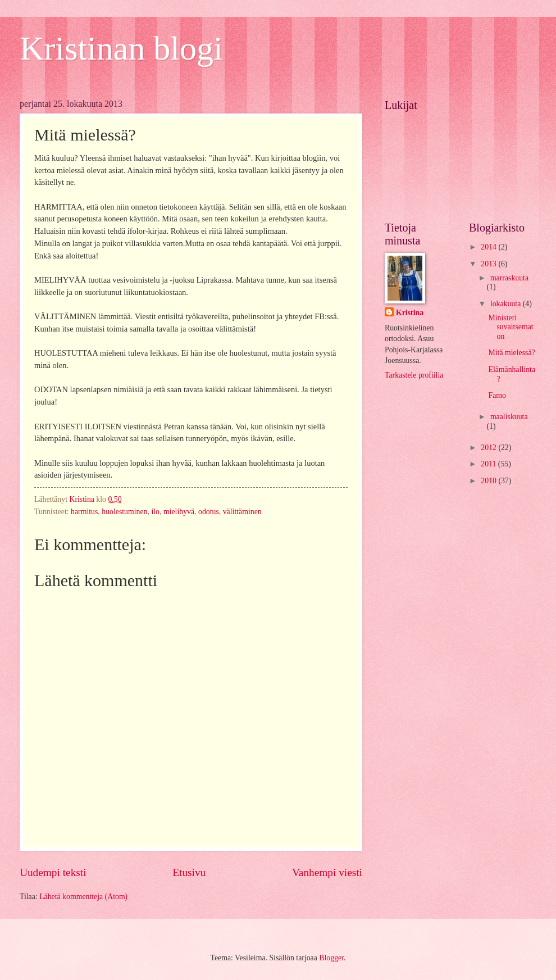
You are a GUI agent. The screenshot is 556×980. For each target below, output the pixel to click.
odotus (209, 512)
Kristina (410, 313)
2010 (489, 481)
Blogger (331, 958)
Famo (497, 395)
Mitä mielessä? (511, 353)
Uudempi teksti (53, 872)
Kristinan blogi (121, 48)
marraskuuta (509, 278)
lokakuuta (507, 304)
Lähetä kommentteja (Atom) (83, 897)
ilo (155, 512)
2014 (489, 247)
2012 (489, 448)
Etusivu (189, 872)
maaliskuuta (509, 417)
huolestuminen (124, 512)
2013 (489, 264)
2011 (489, 464)
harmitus (84, 512)
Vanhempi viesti (327, 872)
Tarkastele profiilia (414, 375)
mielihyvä (179, 512)
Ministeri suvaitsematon (511, 327)
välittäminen (242, 512)
